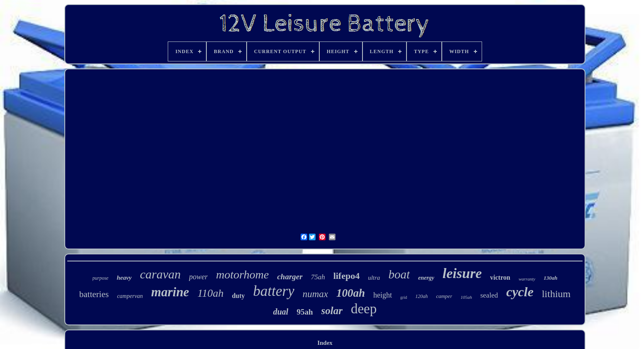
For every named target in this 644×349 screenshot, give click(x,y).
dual (281, 312)
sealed (489, 295)
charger (290, 277)
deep (364, 309)
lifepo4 (347, 276)
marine (170, 292)
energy (426, 278)
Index (325, 343)
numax (315, 294)
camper (444, 296)
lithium (556, 294)
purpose (101, 278)
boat (399, 274)
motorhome (242, 275)
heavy (124, 278)
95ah (305, 312)
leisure (462, 273)
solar (332, 311)
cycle (520, 292)
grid (404, 297)
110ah (210, 293)
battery (274, 291)
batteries (94, 294)
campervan (130, 296)
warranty (527, 279)
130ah (550, 278)
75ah (318, 277)
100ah (351, 293)
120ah (421, 296)
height (383, 295)
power (198, 277)
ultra (374, 278)
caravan (160, 274)
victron (500, 277)
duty (238, 296)
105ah (466, 297)
